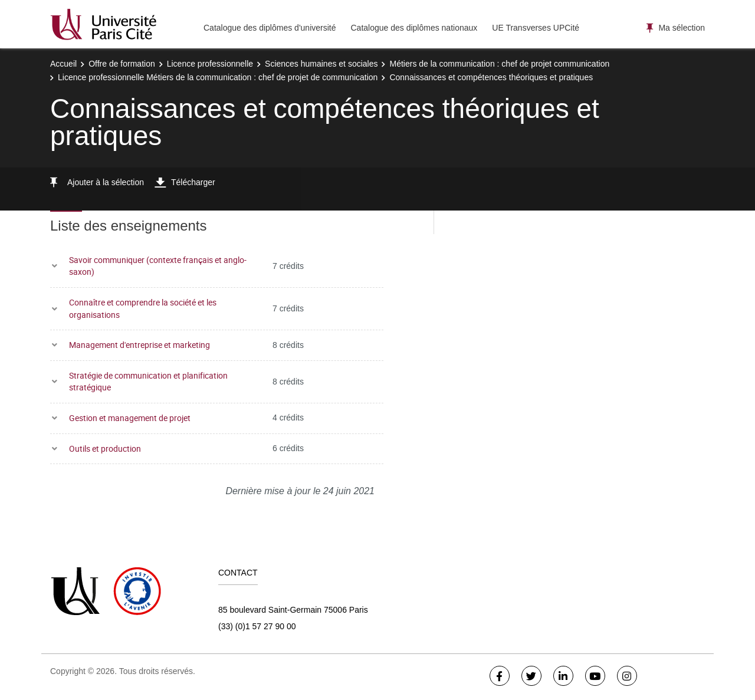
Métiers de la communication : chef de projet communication (499, 64)
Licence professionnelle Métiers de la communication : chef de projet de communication (218, 77)
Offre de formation (122, 64)
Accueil (63, 64)
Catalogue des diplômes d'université (270, 28)
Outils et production (105, 448)
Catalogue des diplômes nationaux (414, 28)
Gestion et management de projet (130, 418)
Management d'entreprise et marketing (139, 345)
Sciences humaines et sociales (321, 64)
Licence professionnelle (210, 64)
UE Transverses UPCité (536, 28)
